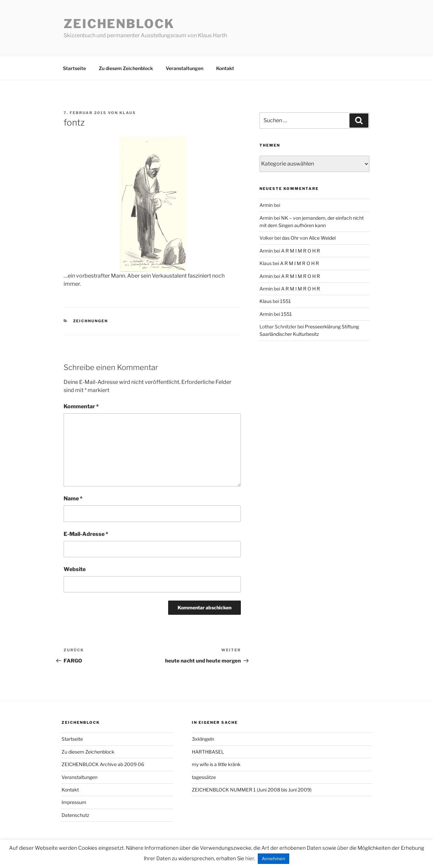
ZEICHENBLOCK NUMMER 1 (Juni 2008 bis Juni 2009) (252, 790)
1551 (286, 301)
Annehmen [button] (274, 859)
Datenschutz (75, 815)
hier (250, 859)
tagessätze (204, 777)
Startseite (74, 68)
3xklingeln (203, 739)
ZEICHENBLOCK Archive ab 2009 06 (103, 764)
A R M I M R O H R (301, 251)
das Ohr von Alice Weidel (309, 238)
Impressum (74, 802)
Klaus (128, 113)
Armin (266, 205)
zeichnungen (91, 321)
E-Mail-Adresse (86, 534)
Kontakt (225, 68)
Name (73, 498)
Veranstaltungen (185, 68)
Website (75, 569)
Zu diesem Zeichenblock (126, 68)
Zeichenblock (119, 24)
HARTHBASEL (208, 752)
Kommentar (81, 406)
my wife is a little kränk (216, 764)
